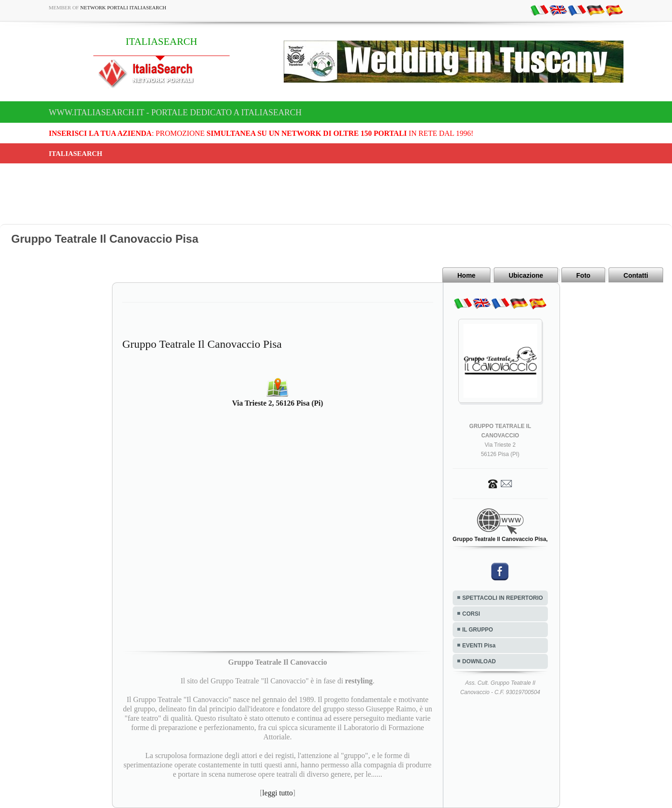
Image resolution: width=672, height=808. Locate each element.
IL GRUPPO (478, 630)
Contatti (636, 275)
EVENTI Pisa (479, 646)
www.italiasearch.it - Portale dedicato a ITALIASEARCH (175, 112)
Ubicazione (526, 275)
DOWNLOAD (479, 661)
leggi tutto (277, 793)
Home (466, 275)
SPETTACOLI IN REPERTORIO (503, 598)
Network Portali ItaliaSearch (123, 7)
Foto (583, 275)
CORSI (471, 614)
